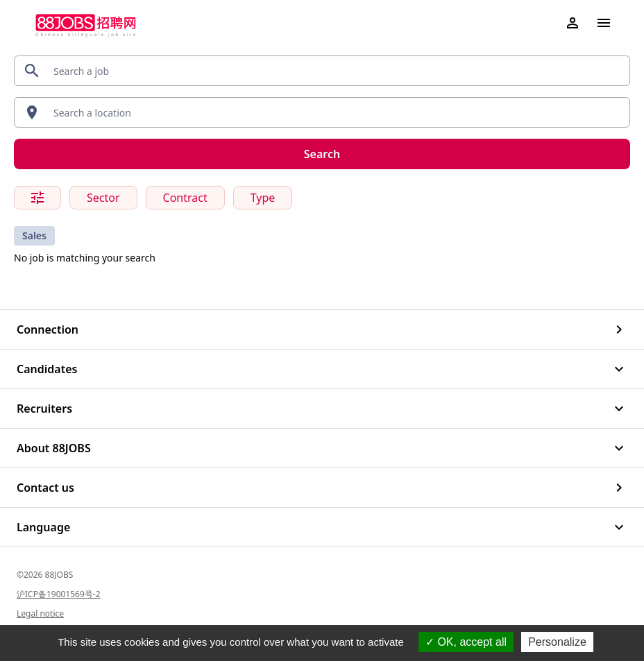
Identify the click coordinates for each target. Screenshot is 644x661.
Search (322, 154)
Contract (185, 198)
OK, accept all (466, 642)
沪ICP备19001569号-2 (59, 594)
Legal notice (40, 613)
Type (263, 198)
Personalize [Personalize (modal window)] (557, 642)
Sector (103, 198)
